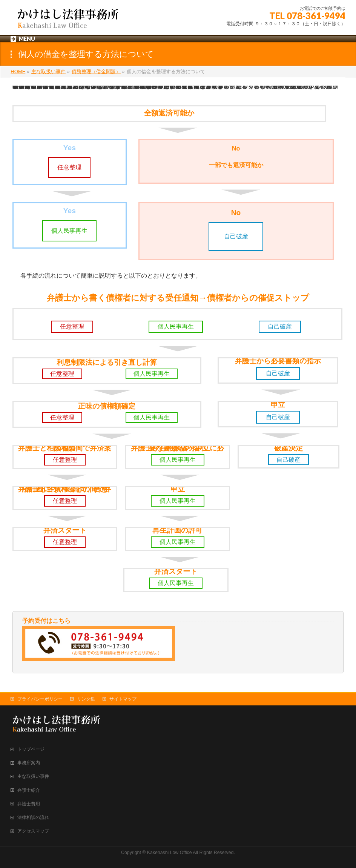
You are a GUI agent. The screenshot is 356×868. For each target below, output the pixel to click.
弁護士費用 (29, 804)
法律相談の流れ (33, 817)
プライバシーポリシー (40, 699)
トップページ (31, 749)
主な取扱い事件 (33, 776)
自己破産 (236, 236)
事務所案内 (29, 763)
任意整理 (69, 167)
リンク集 (86, 699)
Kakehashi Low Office (170, 853)
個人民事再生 (69, 231)
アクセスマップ (33, 831)
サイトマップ (123, 699)
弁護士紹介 (29, 790)
